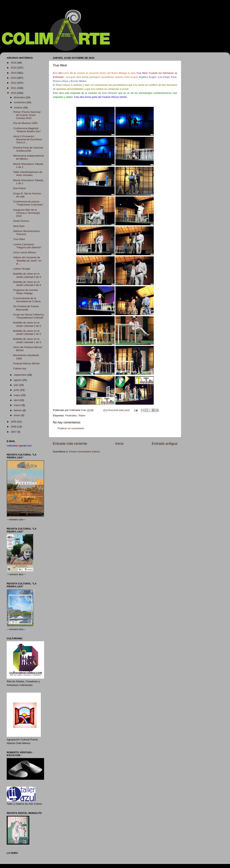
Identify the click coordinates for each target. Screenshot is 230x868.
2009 (14, 422)
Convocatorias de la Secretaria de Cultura (27, 300)
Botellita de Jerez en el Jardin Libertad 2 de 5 (27, 332)
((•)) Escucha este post (116, 410)
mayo (17, 395)
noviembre (20, 102)
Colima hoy (20, 368)
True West (19, 239)
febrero (18, 410)
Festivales (71, 415)
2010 (14, 93)
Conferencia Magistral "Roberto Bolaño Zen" (27, 130)
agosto (18, 380)
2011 (14, 88)
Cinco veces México (25, 252)
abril (17, 400)
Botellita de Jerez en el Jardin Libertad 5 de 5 (27, 275)
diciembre (20, 97)
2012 (14, 83)
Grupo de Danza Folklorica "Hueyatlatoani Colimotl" (29, 316)
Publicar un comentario (71, 428)
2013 (14, 78)
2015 (14, 68)
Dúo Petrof (19, 188)
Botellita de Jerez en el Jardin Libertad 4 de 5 (27, 283)
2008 (14, 427)
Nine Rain (19, 226)
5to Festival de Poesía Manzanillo (26, 308)
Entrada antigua (165, 443)
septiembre (21, 375)
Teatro (82, 415)
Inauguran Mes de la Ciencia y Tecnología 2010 (27, 213)
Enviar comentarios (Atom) (85, 452)
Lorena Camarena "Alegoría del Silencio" (27, 246)
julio (16, 385)
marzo (18, 405)
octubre (18, 108)
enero (17, 415)
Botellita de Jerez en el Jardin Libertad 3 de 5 (27, 324)
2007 (14, 432)
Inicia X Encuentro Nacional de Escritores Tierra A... (28, 139)
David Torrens (21, 221)
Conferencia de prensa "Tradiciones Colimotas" (28, 203)
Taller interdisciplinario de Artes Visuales (28, 174)
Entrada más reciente (70, 443)
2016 (14, 63)
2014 (14, 73)
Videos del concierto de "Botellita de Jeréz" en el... (27, 260)
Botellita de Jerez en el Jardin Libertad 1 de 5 (27, 340)
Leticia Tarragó (22, 269)
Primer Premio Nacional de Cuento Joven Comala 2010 (27, 115)
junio (17, 390)
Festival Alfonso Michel (26, 363)
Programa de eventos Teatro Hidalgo (26, 292)
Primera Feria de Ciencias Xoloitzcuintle (28, 149)
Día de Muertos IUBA (25, 123)
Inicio (119, 443)
